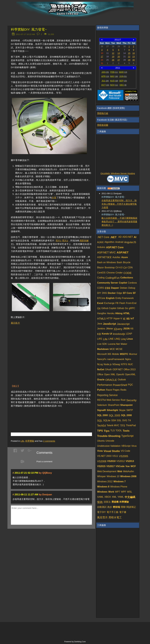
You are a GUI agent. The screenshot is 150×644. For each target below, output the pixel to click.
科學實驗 (30, 441)
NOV (114, 85)
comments (49, 441)
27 (119, 60)
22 (129, 57)
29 (129, 60)
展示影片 (15, 323)
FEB (114, 72)
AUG (114, 81)
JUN (123, 76)
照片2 (65, 241)
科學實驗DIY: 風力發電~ (29, 30)
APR (105, 76)
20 (119, 57)
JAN (105, 72)
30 (134, 60)
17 (102, 57)
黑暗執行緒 (103, 113)
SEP (123, 81)
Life (22, 441)
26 (113, 60)
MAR (123, 72)
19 (113, 57)
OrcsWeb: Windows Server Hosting (118, 173)
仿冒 (54, 198)
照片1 (59, 241)
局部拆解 (84, 241)
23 (134, 57)
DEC (123, 85)
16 (134, 53)
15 (129, 53)
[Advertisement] (45, 416)
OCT (105, 85)
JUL (105, 81)
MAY (114, 76)
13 (119, 53)
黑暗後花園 (103, 125)
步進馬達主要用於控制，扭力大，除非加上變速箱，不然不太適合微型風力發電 (119, 204)
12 (113, 53)
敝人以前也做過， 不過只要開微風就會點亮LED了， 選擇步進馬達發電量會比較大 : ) (119, 222)
